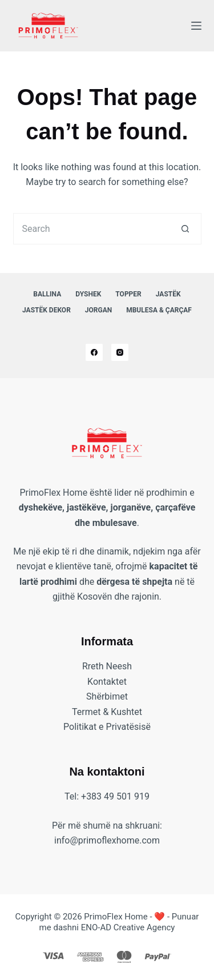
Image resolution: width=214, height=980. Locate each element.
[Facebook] (94, 352)
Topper (128, 294)
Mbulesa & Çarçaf (159, 310)
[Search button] (186, 229)
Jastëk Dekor (47, 310)
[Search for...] (92, 229)
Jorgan (98, 310)
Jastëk (168, 294)
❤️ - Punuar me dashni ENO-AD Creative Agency (119, 922)
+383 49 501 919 (115, 796)
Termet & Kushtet (107, 712)
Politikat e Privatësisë (107, 727)
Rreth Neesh (107, 666)
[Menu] (196, 26)
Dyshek (88, 294)
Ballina (47, 294)
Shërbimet (107, 696)
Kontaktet (107, 682)
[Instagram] (120, 352)
